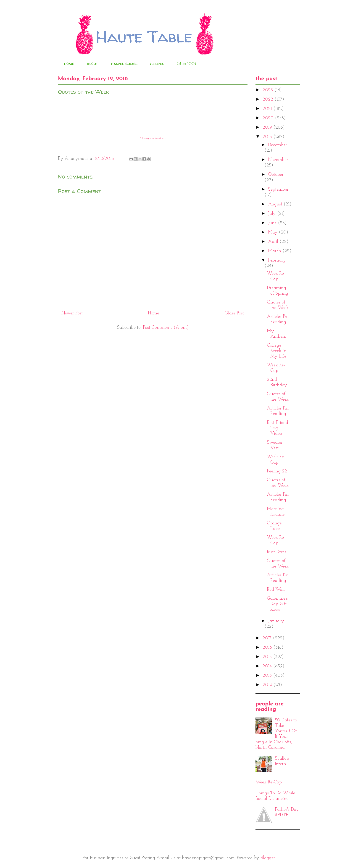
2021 (268, 109)
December (278, 145)
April (274, 242)
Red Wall (276, 590)
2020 (269, 118)
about (92, 63)
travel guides (124, 63)
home (69, 63)
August (276, 204)
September (278, 189)
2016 (268, 648)
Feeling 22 (277, 471)
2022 (268, 99)
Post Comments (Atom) (166, 328)
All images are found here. (153, 138)
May (273, 232)
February (277, 260)
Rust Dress (276, 552)
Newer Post (72, 313)
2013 (268, 676)
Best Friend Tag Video (278, 428)
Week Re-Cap (269, 782)
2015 (268, 657)
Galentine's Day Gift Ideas (277, 604)
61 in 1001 (186, 63)
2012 (268, 685)
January (276, 621)
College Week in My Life (277, 351)
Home (154, 313)
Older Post (234, 313)
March (275, 251)
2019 (268, 127)
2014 (268, 666)
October (276, 175)
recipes (157, 63)
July (272, 214)
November (278, 160)
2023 (268, 90)
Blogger (268, 858)
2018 (268, 137)
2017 (268, 638)
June (273, 223)
